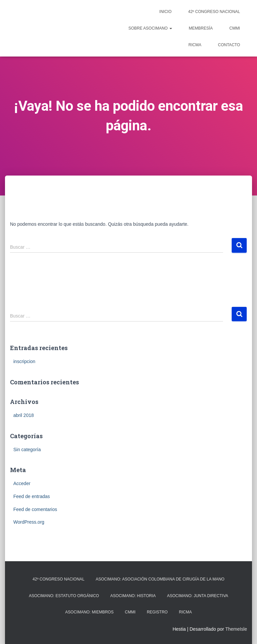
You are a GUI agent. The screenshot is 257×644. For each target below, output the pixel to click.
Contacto (229, 45)
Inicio (166, 12)
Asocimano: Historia (133, 596)
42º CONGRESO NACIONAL (214, 12)
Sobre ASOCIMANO (150, 28)
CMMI (235, 28)
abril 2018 (24, 415)
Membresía (201, 28)
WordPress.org (29, 522)
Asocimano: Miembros (89, 612)
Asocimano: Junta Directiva (198, 596)
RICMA (195, 45)
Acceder (22, 483)
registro (157, 612)
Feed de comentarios (35, 509)
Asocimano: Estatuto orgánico (64, 596)
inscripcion (24, 361)
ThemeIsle (236, 629)
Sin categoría (27, 450)
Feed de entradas (32, 496)
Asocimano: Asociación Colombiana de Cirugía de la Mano (160, 579)
